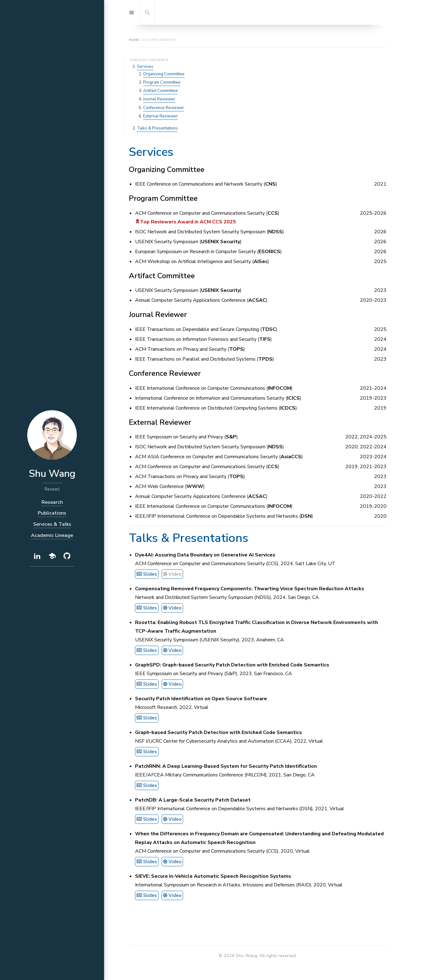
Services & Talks (52, 524)
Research (52, 502)
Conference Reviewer (164, 108)
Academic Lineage (52, 535)
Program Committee (162, 82)
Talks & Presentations (157, 128)
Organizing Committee (164, 74)
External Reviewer (160, 116)
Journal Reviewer (159, 99)
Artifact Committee (160, 91)
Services (145, 67)
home (134, 40)
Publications (52, 513)
